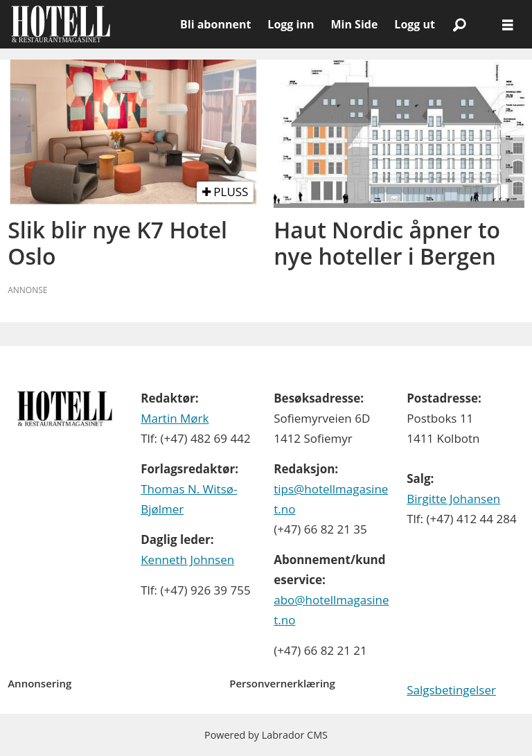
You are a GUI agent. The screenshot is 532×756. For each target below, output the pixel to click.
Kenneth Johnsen (187, 560)
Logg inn (291, 24)
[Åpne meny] (508, 25)
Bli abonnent (215, 24)
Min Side (354, 24)
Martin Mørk (175, 418)
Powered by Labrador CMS (266, 735)
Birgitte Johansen (453, 499)
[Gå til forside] (90, 24)
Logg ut (415, 24)
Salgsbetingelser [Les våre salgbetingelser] (451, 690)
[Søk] (459, 24)
